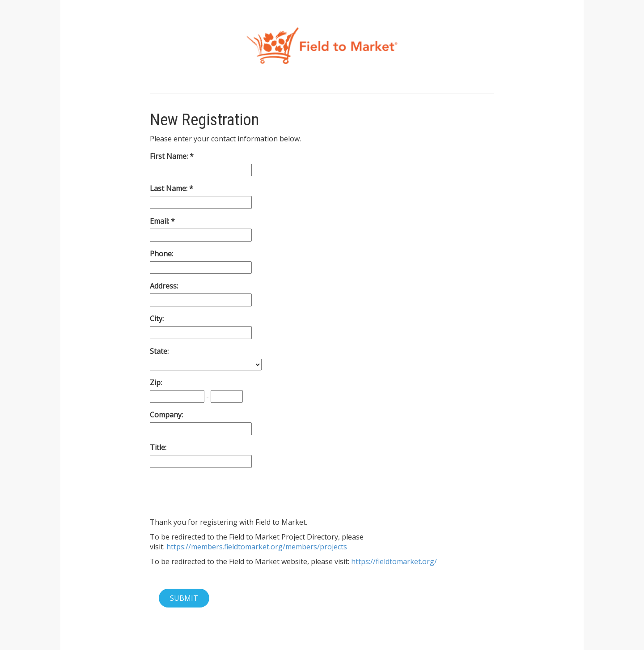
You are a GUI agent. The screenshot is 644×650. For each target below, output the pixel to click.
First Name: (170, 156)
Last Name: (169, 188)
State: (159, 351)
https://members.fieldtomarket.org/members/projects (257, 547)
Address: (164, 286)
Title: (158, 447)
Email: (160, 221)
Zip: (156, 382)
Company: (166, 415)
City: (157, 319)
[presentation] (218, 493)
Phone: (161, 254)
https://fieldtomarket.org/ (394, 561)
